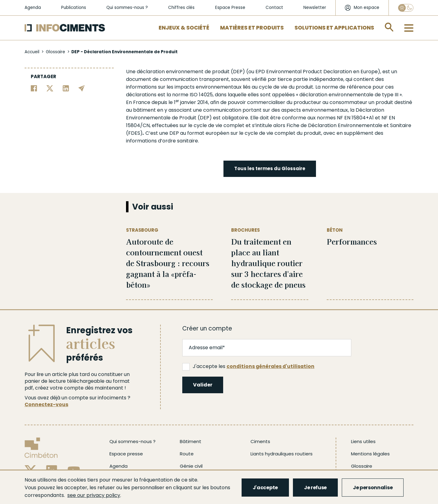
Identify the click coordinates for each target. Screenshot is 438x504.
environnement (185, 72)
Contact (274, 8)
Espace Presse (230, 8)
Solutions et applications (334, 28)
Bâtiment (191, 441)
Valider (203, 385)
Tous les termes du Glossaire (270, 168)
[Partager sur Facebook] (34, 88)
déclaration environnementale (336, 95)
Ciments (260, 441)
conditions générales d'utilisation (270, 366)
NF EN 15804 (351, 118)
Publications (74, 8)
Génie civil (191, 466)
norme (330, 87)
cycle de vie (273, 87)
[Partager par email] (82, 88)
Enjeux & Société (184, 28)
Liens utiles (363, 441)
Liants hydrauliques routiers (282, 454)
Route (187, 454)
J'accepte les (248, 366)
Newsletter (315, 8)
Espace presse (126, 454)
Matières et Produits (252, 28)
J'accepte (265, 488)
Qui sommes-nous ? (127, 8)
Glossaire (55, 52)
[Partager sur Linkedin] (66, 88)
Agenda (33, 8)
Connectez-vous (46, 404)
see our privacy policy (94, 495)
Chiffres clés (181, 8)
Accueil (32, 52)
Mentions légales (370, 454)
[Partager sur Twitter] (50, 88)
